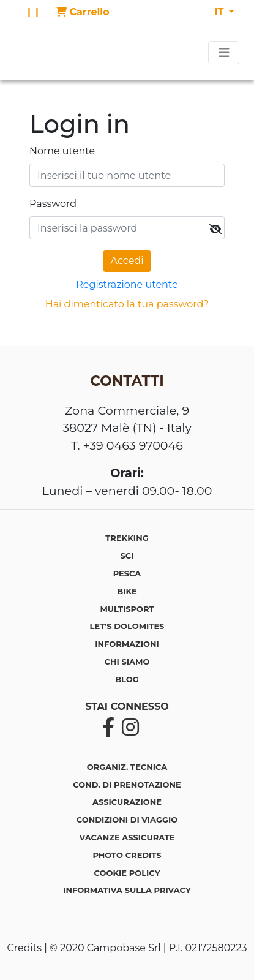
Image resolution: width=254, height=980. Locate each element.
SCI (127, 556)
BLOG (127, 679)
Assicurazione (127, 802)
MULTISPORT (127, 609)
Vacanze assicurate (127, 837)
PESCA (127, 573)
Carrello (83, 12)
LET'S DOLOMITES (127, 626)
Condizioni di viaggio (127, 820)
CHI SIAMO (127, 661)
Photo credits (127, 855)
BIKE (127, 591)
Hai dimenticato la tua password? (127, 304)
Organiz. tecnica (127, 767)
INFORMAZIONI (127, 644)
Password (53, 204)
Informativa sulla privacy (127, 890)
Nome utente (62, 151)
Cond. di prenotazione (127, 785)
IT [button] (220, 12)
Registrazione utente (127, 285)
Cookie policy (127, 873)
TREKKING (127, 538)
